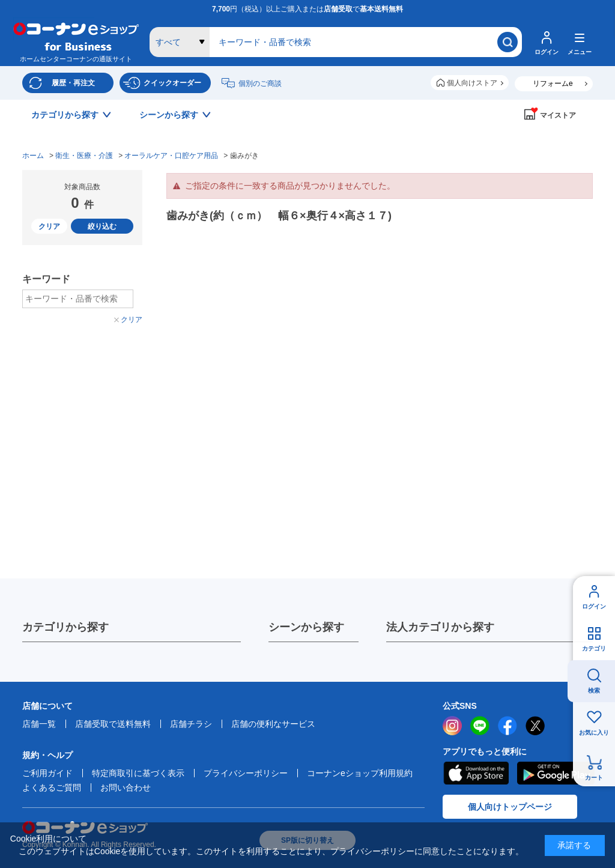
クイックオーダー (172, 83)
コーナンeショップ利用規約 (360, 773)
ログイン (594, 606)
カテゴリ (594, 648)
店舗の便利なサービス (273, 724)
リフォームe (553, 83)
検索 (594, 690)
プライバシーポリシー (246, 773)
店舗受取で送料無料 (113, 724)
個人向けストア (472, 83)
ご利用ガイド (47, 773)
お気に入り (594, 733)
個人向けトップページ (510, 807)
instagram (452, 726)
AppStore (476, 773)
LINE (480, 726)
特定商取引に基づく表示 (138, 773)
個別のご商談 (260, 83)
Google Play (556, 773)
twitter (535, 726)
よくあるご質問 (52, 788)
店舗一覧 (39, 724)
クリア (49, 226)
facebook (507, 726)
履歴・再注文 (73, 83)
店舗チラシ (191, 724)
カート (594, 778)
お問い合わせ (126, 788)
